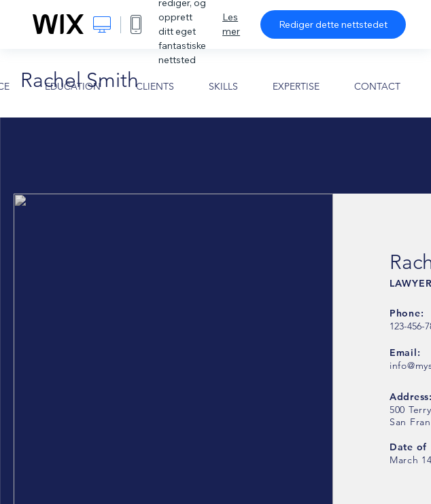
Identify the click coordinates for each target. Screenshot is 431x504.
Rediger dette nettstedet (333, 24)
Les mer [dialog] (231, 24)
